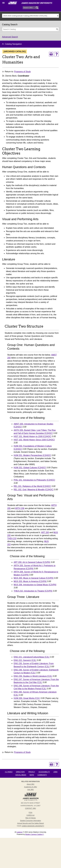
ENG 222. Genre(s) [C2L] (25, 660)
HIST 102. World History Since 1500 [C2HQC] (34, 440)
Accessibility (44, 772)
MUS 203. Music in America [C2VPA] (30, 581)
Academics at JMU (31, 787)
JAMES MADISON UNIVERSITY (33, 826)
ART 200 (45, 532)
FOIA (30, 813)
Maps (32, 775)
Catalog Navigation (13, 44)
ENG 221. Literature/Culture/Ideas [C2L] (32, 657)
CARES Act (31, 815)
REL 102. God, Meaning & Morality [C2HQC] (34, 490)
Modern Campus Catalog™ (34, 834)
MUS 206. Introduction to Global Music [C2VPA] (35, 585)
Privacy (32, 772)
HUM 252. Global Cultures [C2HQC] (30, 468)
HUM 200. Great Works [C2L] (27, 698)
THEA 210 (12, 538)
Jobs (55, 772)
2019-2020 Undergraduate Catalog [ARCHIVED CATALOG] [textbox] (25, 16)
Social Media (21, 775)
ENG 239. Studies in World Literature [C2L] (33, 676)
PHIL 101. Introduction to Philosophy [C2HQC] (34, 480)
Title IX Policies (31, 818)
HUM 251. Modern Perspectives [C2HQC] (32, 455)
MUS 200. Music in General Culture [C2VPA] (34, 578)
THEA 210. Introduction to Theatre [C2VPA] (33, 591)
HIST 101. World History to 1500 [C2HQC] (32, 436)
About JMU (31, 784)
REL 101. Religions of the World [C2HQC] (32, 486)
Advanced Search (10, 37)
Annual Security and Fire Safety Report (30, 823)
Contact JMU (31, 808)
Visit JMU (30, 790)
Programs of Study (23, 72)
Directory (20, 772)
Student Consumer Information (31, 821)
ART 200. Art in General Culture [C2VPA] (32, 562)
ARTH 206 (20, 508)
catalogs (20, 832)
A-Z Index (9, 772)
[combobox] (31, 16)
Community (42, 775)
